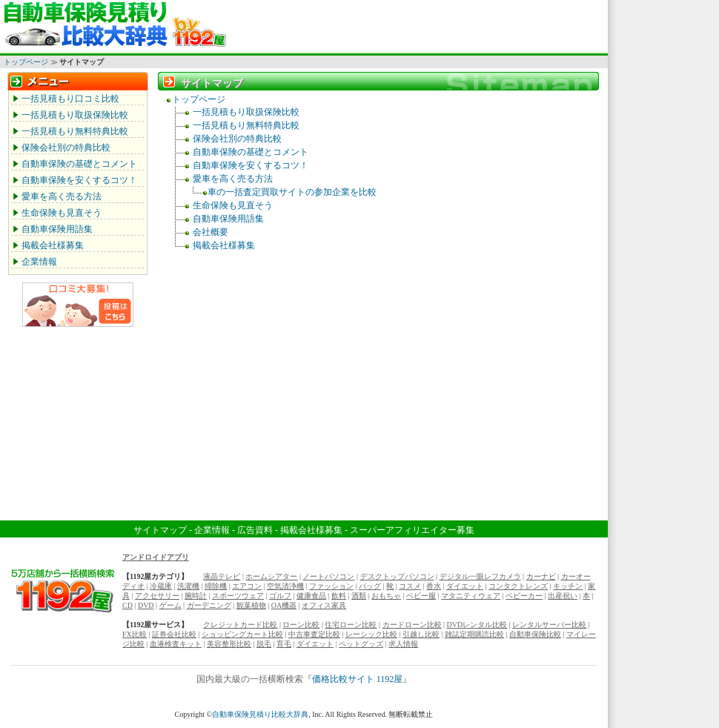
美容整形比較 (229, 644)
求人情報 (403, 644)
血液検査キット (176, 644)
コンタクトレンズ (518, 586)
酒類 (359, 596)
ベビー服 (421, 596)
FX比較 (135, 634)
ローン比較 (301, 625)
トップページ (26, 62)
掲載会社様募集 (53, 245)
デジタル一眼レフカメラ (480, 576)
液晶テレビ (222, 576)
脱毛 (264, 644)
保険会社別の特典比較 (66, 148)
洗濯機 (188, 586)
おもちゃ (386, 596)
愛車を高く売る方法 (62, 196)
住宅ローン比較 (351, 625)
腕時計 (196, 596)
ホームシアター (271, 576)
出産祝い (563, 596)
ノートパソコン (328, 576)
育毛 (284, 644)
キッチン (568, 586)
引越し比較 (421, 634)
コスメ (410, 586)
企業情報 (39, 262)
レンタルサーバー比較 (549, 625)
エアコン (247, 586)
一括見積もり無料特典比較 (75, 131)
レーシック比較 (371, 634)
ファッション (331, 586)
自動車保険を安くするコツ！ (79, 180)
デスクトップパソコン (397, 576)
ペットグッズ (361, 644)
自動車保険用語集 (57, 229)
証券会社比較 (174, 634)
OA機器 (284, 605)
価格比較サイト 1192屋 (358, 679)
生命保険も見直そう (62, 213)
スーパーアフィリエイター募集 (412, 530)
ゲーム (170, 605)
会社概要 (211, 232)
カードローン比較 (412, 625)
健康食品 (311, 596)
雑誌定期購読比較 (474, 634)
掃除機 (216, 586)
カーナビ (541, 576)
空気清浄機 (285, 586)
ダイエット (465, 586)
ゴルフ (280, 596)
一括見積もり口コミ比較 (70, 99)
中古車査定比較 (314, 634)
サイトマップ (160, 530)
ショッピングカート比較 (242, 634)
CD (127, 605)
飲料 (339, 596)
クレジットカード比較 (240, 625)
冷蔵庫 (161, 586)
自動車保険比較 (535, 634)
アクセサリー (157, 596)
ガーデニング (209, 605)
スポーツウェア (238, 596)
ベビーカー (524, 596)
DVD (146, 605)
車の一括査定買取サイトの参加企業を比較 (292, 192)
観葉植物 (251, 605)
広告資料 (255, 530)
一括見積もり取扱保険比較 (75, 115)
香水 (434, 586)
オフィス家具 (324, 605)
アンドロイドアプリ (156, 557)
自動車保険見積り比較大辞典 (260, 714)
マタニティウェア (471, 596)
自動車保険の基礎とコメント (79, 164)
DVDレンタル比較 (477, 625)
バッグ (370, 586)
